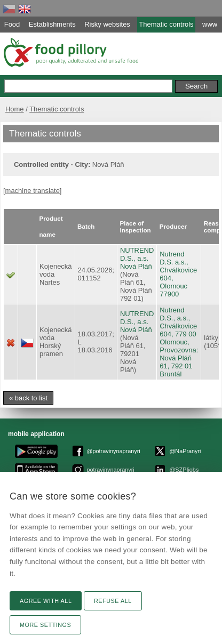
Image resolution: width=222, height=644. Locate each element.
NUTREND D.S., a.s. (137, 254)
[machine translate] (32, 191)
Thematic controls (57, 109)
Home (15, 109)
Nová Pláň (136, 266)
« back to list (28, 398)
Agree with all (46, 601)
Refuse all (113, 601)
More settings (45, 625)
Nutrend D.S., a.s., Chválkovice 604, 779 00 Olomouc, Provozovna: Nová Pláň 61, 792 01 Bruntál (179, 342)
